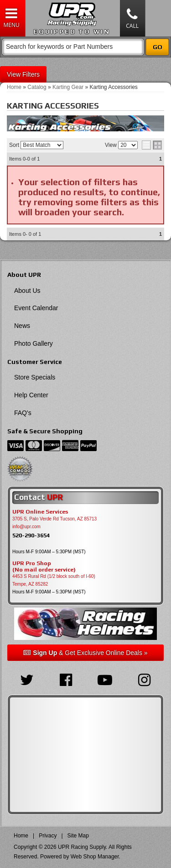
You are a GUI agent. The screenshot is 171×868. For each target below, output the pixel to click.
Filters (31, 74)
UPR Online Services (40, 512)
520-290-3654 (31, 535)
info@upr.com (26, 527)
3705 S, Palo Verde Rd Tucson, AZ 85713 (54, 519)
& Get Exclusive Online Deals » (85, 653)
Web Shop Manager (95, 857)
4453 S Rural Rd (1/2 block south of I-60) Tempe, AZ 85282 (54, 580)
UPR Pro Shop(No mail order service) (44, 567)
